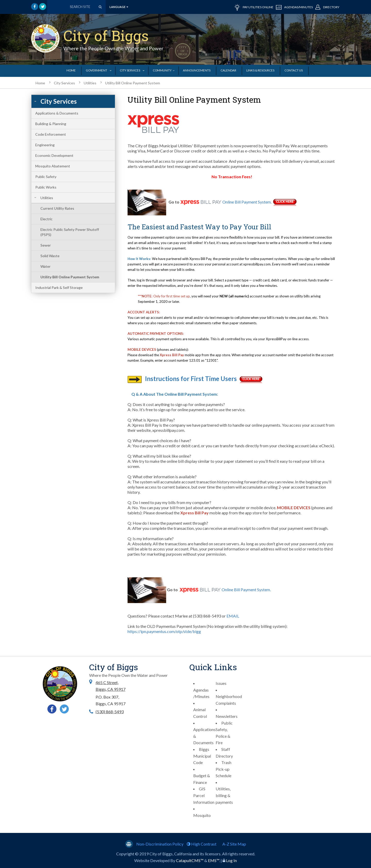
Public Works (46, 187)
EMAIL (233, 616)
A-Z (234, 844)
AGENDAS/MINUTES (294, 7)
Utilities (90, 83)
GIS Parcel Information (204, 795)
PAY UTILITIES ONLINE (254, 7)
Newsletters (227, 716)
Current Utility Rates (57, 208)
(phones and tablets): (172, 350)
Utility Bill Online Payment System (133, 83)
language (119, 7)
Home (71, 70)
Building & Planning (51, 124)
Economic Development (54, 155)
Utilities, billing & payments (224, 795)
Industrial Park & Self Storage (59, 287)
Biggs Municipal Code (202, 756)
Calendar (228, 70)
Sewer (46, 245)
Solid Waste (50, 256)
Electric (47, 219)
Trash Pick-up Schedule (224, 769)
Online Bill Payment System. (247, 202)
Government (96, 70)
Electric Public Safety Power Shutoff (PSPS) (70, 232)
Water (45, 266)
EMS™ (213, 860)
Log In (231, 860)
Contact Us (294, 70)
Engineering (45, 145)
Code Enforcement (51, 134)
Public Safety (46, 177)
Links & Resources (260, 70)
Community (162, 70)
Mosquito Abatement (53, 166)
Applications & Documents (57, 113)
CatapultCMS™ (190, 860)
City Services (130, 70)
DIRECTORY (327, 7)
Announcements (197, 70)
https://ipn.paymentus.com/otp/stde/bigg (164, 631)
